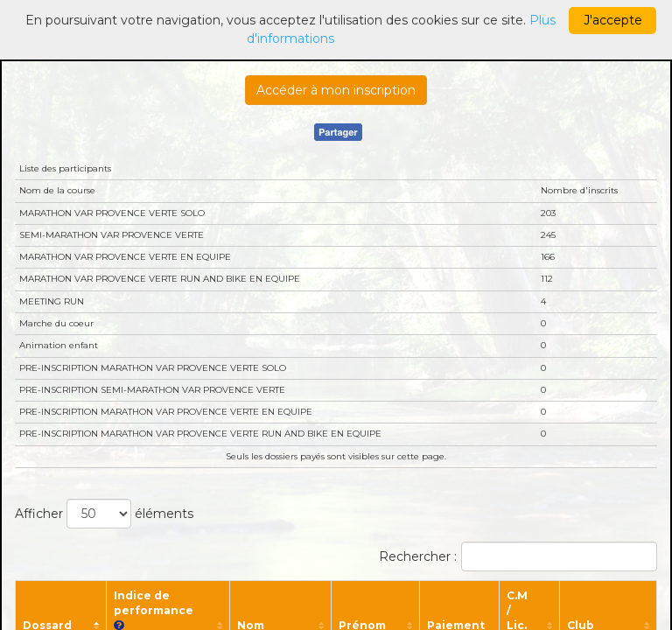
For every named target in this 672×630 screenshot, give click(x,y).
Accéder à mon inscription (336, 90)
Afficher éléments (104, 514)
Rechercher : (518, 556)
